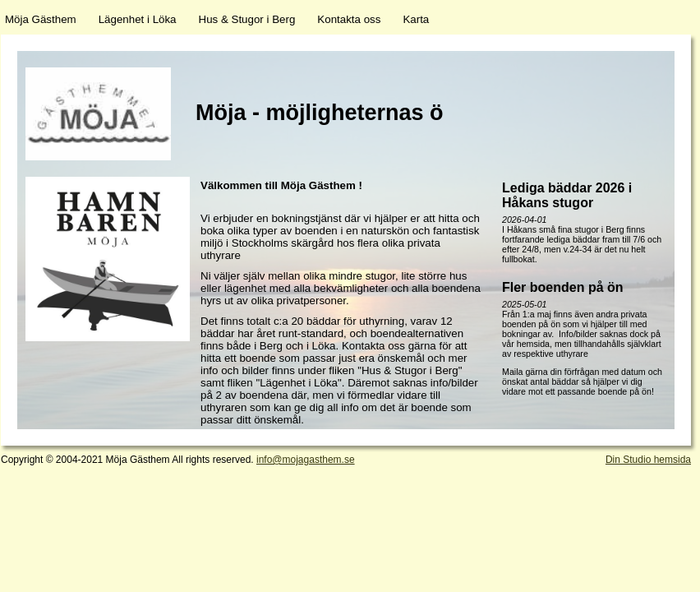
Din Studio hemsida (648, 460)
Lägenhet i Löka (138, 19)
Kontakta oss (349, 19)
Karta (416, 19)
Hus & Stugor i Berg (247, 19)
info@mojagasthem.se (306, 460)
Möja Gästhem (41, 19)
